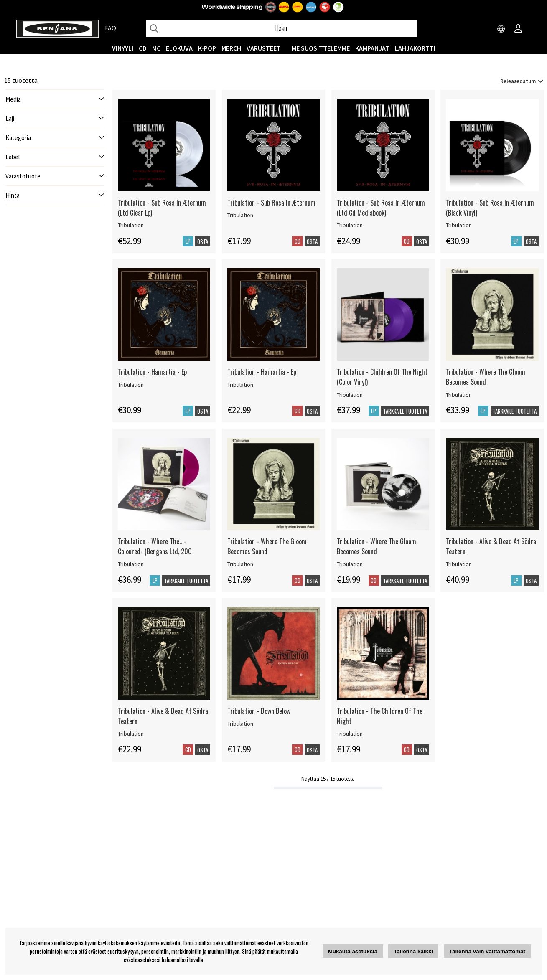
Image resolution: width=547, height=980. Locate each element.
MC (156, 48)
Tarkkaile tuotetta (405, 411)
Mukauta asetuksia (353, 951)
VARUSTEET (264, 48)
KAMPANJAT (372, 48)
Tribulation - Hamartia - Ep (152, 372)
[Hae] (281, 28)
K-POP (207, 48)
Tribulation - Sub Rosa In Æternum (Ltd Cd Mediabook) (381, 208)
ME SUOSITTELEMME (321, 48)
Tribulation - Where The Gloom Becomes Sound (486, 377)
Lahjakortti (415, 48)
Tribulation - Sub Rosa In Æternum (271, 203)
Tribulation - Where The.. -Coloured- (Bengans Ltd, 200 (155, 546)
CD (143, 48)
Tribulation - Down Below (259, 711)
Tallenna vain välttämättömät (487, 951)
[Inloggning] (518, 29)
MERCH (231, 48)
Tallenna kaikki (413, 951)
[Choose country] (501, 29)
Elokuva (179, 48)
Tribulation (131, 225)
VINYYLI (123, 48)
